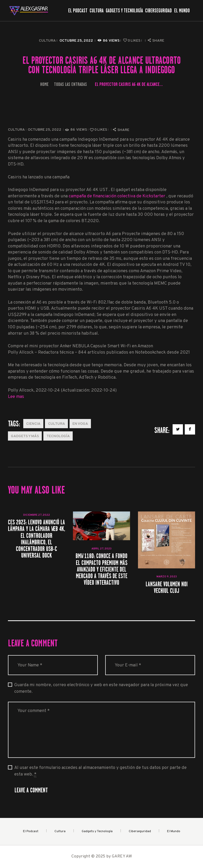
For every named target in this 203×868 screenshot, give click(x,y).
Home (44, 84)
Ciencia (33, 424)
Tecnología (58, 436)
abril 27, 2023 (101, 549)
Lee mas (16, 397)
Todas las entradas (70, 84)
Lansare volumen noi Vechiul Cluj (167, 587)
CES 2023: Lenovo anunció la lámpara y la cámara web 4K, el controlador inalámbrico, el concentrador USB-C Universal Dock (36, 539)
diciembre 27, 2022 (37, 515)
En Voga (80, 424)
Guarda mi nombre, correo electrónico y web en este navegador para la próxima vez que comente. (101, 688)
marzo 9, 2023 (167, 577)
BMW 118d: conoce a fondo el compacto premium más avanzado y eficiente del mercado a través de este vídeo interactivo (101, 569)
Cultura (47, 41)
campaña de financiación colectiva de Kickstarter (117, 196)
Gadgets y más (25, 436)
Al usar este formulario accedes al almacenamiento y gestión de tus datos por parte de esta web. (100, 771)
